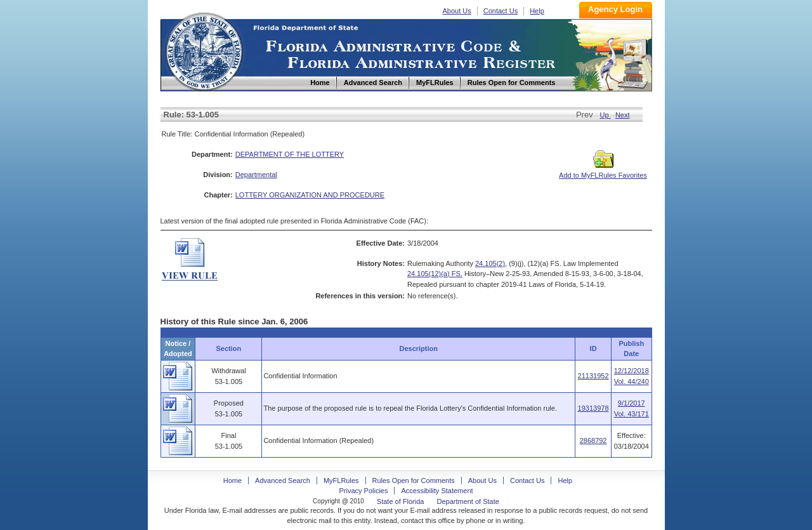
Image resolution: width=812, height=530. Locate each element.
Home (204, 50)
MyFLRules (341, 480)
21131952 (593, 376)
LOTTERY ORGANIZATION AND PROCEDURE (310, 195)
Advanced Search (283, 480)
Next (623, 115)
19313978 (593, 408)
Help (537, 11)
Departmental (256, 175)
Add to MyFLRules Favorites (603, 171)
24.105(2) (490, 263)
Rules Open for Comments (414, 480)
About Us (457, 11)
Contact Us (501, 11)
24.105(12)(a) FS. (435, 274)
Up (606, 115)
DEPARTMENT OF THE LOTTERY (290, 154)
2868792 (593, 441)
